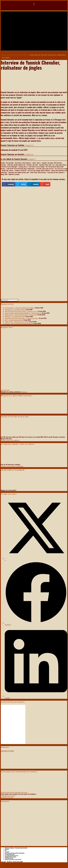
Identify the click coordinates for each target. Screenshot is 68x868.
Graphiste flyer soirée (10, 857)
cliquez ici (29, 145)
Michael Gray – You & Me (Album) (15, 310)
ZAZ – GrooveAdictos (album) (14, 320)
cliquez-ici (24, 392)
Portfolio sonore (9, 858)
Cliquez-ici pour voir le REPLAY (10, 440)
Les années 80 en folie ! (19, 55)
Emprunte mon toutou (8, 796)
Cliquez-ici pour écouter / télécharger (12, 466)
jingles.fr (32, 159)
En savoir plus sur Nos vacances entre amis (14, 792)
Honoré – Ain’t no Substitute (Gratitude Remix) (19, 324)
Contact (7, 849)
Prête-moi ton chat (7, 797)
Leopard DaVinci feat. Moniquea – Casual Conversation (22, 318)
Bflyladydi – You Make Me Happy (15, 317)
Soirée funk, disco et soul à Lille (13, 859)
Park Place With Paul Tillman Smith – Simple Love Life (21, 311)
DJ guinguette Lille (10, 854)
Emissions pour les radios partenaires (15, 853)
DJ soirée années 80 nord (11, 856)
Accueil (5, 55)
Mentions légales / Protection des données (16, 848)
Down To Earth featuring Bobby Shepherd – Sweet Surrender (23, 313)
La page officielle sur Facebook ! (13, 702)
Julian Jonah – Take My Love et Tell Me (17, 322)
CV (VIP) (7, 852)
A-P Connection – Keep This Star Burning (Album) (20, 308)
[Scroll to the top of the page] (2, 865)
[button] (34, 4)
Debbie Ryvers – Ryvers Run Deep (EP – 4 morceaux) (21, 315)
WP (6, 850)
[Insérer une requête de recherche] (9, 300)
